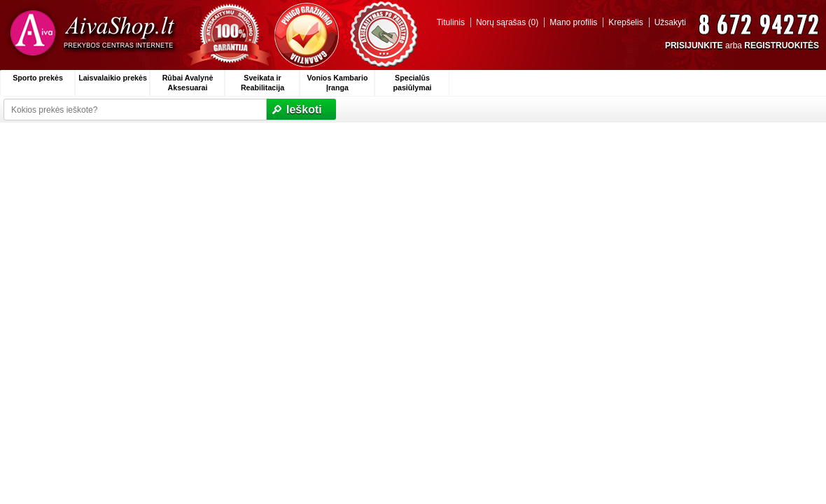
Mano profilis (573, 22)
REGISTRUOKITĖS (782, 45)
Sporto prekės (38, 78)
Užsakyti (670, 22)
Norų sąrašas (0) (507, 22)
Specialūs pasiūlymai (412, 83)
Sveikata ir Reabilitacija (262, 83)
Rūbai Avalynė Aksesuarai (188, 83)
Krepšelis (625, 22)
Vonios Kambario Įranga (338, 83)
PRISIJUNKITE (694, 45)
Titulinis (451, 22)
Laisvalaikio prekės (113, 78)
